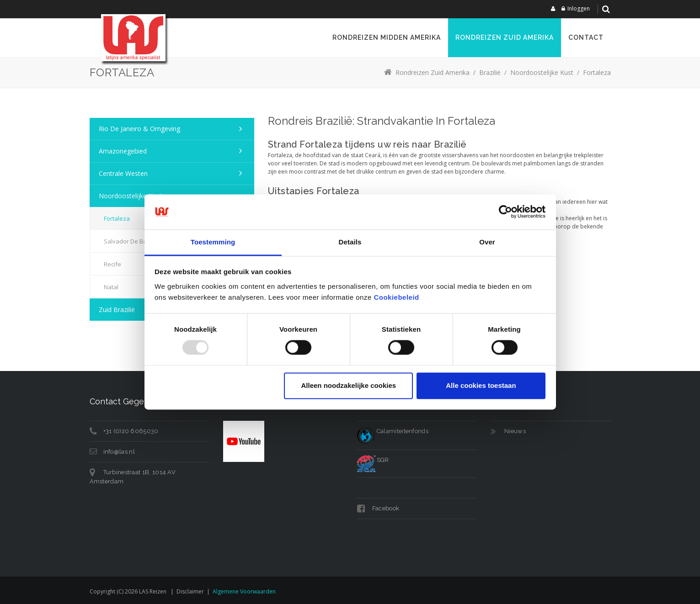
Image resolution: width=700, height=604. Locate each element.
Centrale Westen (123, 173)
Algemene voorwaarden (244, 591)
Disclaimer (190, 591)
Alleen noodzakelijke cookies (349, 385)
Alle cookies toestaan (481, 385)
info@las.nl (119, 452)
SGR (373, 460)
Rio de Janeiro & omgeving (139, 129)
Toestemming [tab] (213, 242)
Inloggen (579, 8)
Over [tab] (487, 242)
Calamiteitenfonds (393, 431)
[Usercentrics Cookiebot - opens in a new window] (505, 212)
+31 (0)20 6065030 (131, 431)
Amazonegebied (123, 151)
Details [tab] (350, 242)
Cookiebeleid (396, 297)
